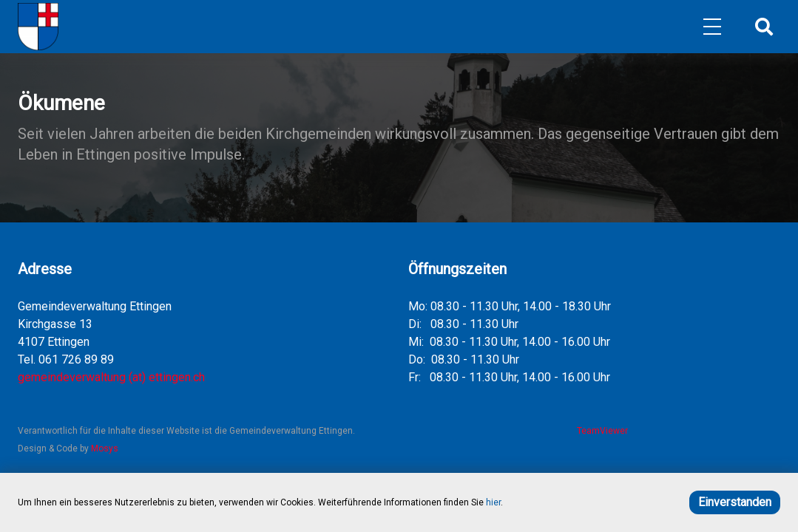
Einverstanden (735, 502)
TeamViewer (600, 431)
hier (493, 502)
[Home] (38, 27)
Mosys (105, 449)
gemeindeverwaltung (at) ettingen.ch (111, 377)
